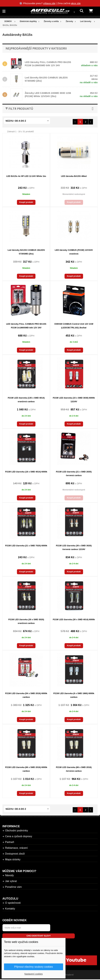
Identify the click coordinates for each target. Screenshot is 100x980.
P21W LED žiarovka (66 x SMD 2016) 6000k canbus (26, 769)
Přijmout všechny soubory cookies (34, 967)
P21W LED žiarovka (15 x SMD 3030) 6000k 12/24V (74, 400)
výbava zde (49, 3)
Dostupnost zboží (15, 854)
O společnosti (13, 903)
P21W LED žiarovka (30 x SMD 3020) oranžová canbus (26, 621)
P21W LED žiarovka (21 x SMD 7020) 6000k (26, 546)
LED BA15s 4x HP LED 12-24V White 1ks (26, 176)
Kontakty (10, 909)
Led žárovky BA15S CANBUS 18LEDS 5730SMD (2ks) (26, 252)
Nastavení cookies (34, 974)
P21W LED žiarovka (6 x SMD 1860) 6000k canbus (74, 695)
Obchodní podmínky (17, 831)
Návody (9, 875)
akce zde (76, 3)
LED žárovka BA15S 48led (74, 176)
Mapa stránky (13, 859)
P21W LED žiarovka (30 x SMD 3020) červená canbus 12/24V (74, 547)
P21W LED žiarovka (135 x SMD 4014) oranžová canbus (26, 400)
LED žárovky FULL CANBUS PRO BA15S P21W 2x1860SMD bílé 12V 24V (26, 326)
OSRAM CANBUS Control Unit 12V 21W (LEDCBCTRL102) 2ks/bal (74, 326)
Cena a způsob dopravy (19, 836)
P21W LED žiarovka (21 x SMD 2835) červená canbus (74, 474)
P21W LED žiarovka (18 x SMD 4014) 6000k (26, 472)
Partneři (10, 842)
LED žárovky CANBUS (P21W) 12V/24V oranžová (74, 252)
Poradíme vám (13, 887)
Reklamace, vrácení (16, 848)
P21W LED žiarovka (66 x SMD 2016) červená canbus (74, 769)
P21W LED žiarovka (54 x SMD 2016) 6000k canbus (26, 695)
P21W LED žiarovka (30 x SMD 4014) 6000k (74, 619)
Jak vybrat (11, 881)
